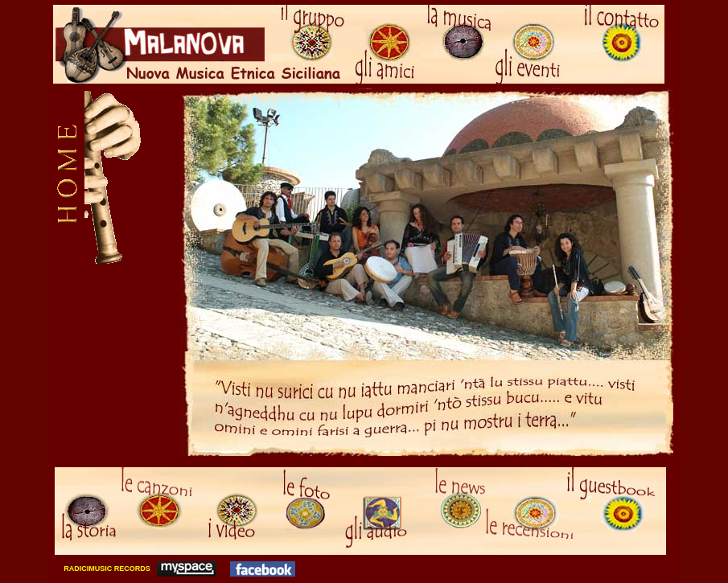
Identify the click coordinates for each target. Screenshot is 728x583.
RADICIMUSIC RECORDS (106, 569)
